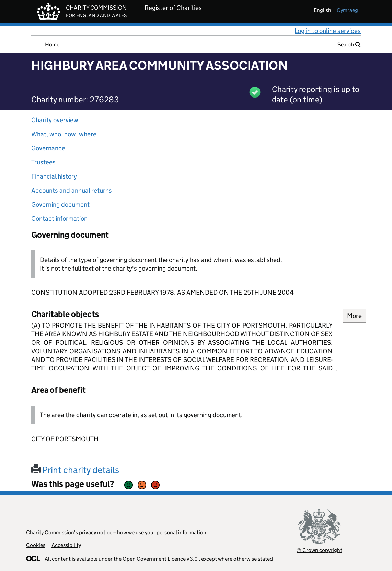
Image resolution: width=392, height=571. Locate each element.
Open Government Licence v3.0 (160, 559)
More (354, 316)
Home (52, 44)
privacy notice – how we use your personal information (143, 532)
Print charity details (75, 470)
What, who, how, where (64, 134)
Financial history (54, 176)
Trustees (43, 162)
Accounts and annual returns (72, 190)
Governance (48, 148)
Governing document (60, 204)
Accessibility (66, 545)
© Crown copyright (319, 550)
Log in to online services (328, 31)
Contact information (59, 219)
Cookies (36, 545)
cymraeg (347, 10)
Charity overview (55, 120)
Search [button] (349, 44)
